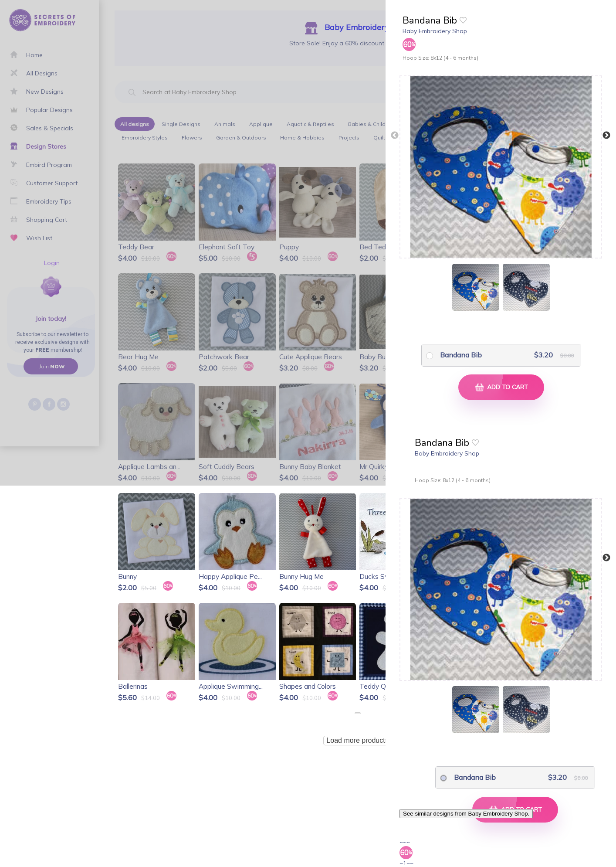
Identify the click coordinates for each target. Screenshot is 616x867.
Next (606, 136)
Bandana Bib (461, 355)
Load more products (357, 740)
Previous (395, 136)
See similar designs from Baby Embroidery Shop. (466, 814)
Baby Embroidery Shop (435, 31)
